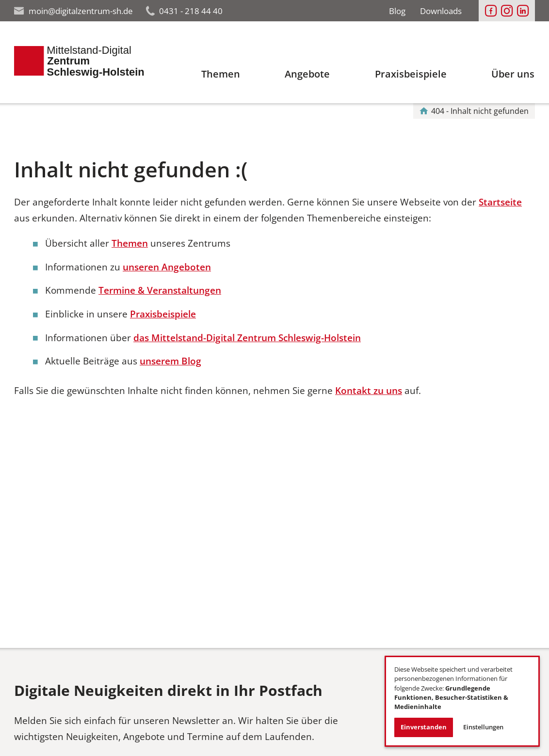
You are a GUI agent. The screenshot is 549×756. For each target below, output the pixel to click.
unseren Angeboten (167, 267)
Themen (130, 243)
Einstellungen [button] (483, 727)
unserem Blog (170, 361)
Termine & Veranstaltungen (160, 290)
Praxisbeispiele (163, 314)
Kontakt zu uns (369, 390)
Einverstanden (424, 727)
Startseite (500, 202)
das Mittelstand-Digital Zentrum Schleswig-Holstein (247, 338)
